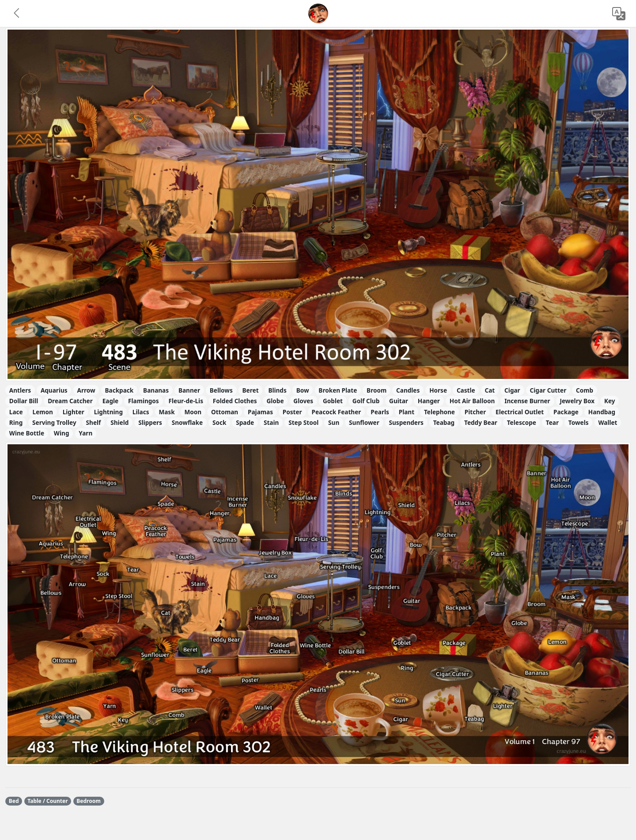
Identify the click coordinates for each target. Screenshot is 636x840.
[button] (17, 14)
